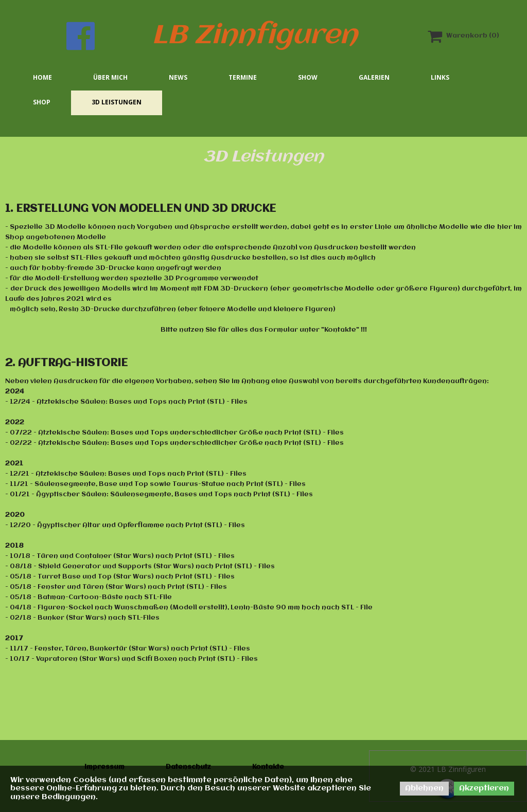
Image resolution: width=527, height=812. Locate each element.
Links (440, 77)
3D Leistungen (117, 102)
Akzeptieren (484, 788)
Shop (42, 102)
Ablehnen (424, 788)
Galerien (374, 77)
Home (42, 77)
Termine (243, 77)
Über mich (110, 77)
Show (308, 77)
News (178, 77)
